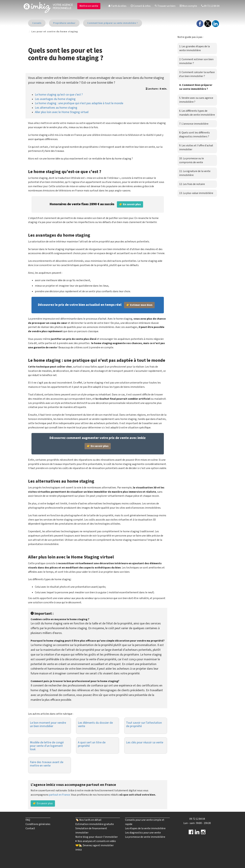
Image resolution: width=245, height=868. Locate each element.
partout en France (59, 795)
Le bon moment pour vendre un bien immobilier (48, 724)
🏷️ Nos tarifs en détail (88, 820)
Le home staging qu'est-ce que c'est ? (59, 95)
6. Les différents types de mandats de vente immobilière (197, 113)
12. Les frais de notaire (192, 184)
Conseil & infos (141, 6)
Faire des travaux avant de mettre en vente (47, 764)
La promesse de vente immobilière (145, 837)
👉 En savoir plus (43, 803)
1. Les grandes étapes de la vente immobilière (194, 48)
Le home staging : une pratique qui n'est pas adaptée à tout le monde (79, 103)
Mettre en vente (89, 6)
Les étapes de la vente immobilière (145, 828)
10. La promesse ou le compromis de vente (191, 160)
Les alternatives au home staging (56, 108)
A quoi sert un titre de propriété (92, 744)
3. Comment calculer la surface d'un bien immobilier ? (197, 74)
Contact (30, 828)
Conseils (37, 23)
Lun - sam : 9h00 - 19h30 (197, 823)
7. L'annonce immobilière (194, 124)
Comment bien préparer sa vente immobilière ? (113, 23)
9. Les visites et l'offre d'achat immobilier (196, 147)
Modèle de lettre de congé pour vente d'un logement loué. (47, 746)
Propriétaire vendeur (64, 23)
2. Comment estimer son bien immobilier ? (196, 61)
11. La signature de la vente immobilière (195, 173)
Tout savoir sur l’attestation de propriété (144, 724)
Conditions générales (38, 824)
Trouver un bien (165, 6)
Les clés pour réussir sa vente (145, 742)
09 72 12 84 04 (210, 6)
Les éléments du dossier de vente (95, 724)
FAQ (28, 820)
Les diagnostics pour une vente (143, 833)
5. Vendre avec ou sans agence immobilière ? (196, 100)
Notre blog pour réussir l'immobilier (97, 837)
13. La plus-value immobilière (196, 193)
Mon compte (188, 6)
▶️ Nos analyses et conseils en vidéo (96, 841)
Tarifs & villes (117, 6)
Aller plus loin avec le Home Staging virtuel (62, 112)
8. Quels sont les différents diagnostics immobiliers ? (194, 135)
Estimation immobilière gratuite (95, 824)
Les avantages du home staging (55, 99)
